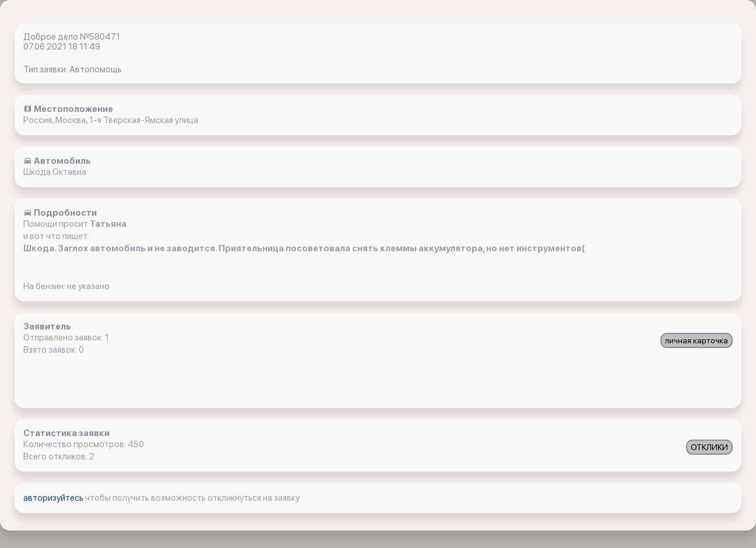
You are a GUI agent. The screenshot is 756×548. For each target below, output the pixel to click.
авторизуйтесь (54, 498)
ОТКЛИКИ (709, 447)
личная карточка (697, 340)
